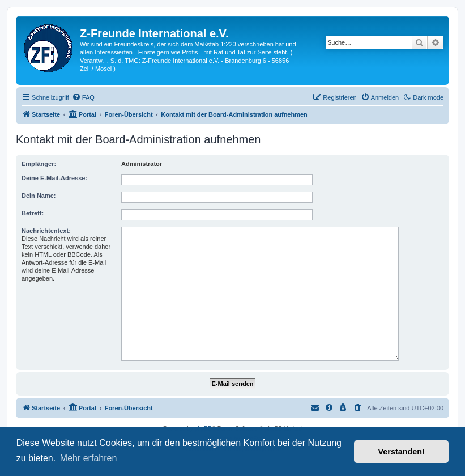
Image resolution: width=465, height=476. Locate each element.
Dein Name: (39, 195)
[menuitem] (83, 97)
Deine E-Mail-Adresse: (54, 178)
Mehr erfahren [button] (89, 458)
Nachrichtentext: (46, 231)
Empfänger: (39, 164)
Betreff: (33, 213)
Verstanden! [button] (402, 452)
